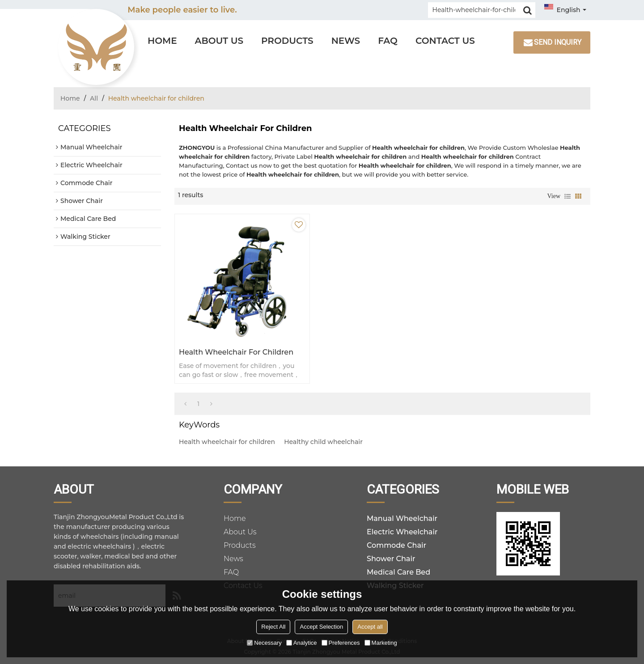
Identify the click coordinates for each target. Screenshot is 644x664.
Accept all (370, 627)
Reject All (273, 627)
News (346, 41)
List (568, 196)
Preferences (341, 643)
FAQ (388, 41)
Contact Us (445, 41)
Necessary (264, 643)
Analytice (302, 643)
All (94, 98)
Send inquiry (558, 42)
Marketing (381, 643)
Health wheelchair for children (236, 352)
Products (287, 41)
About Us (219, 41)
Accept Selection (321, 627)
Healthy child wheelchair (323, 442)
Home (162, 41)
